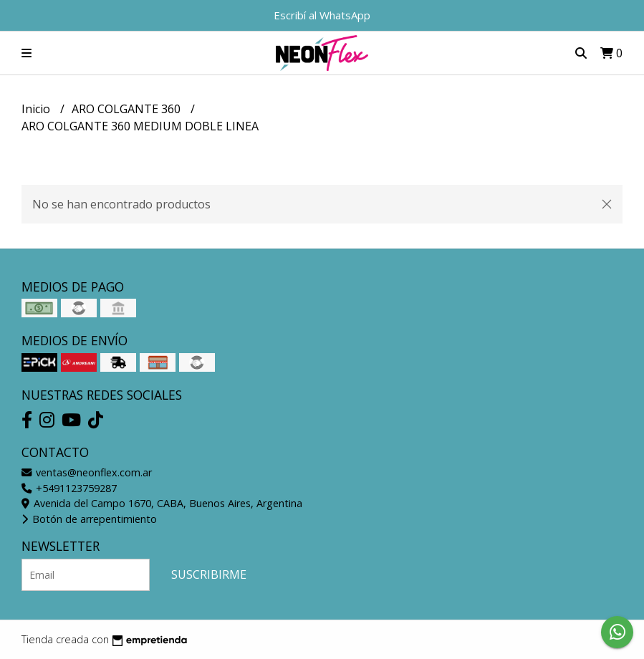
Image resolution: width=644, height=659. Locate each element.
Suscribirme (209, 574)
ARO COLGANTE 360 (128, 109)
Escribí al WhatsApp (322, 15)
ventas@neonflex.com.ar (87, 472)
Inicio (37, 109)
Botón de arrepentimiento (89, 519)
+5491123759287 (69, 488)
